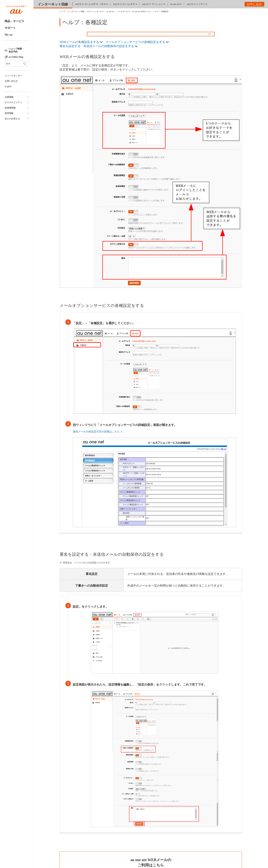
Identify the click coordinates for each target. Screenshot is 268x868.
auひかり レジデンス (197, 4)
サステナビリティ (13, 102)
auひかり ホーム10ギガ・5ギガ (90, 4)
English (8, 86)
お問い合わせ (11, 81)
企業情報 (9, 97)
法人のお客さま (12, 119)
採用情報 (9, 113)
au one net (175, 4)
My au (8, 35)
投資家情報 (10, 108)
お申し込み (254, 4)
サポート (10, 28)
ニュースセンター (13, 76)
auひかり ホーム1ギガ (124, 4)
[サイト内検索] (17, 64)
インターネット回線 (53, 4)
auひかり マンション (153, 4)
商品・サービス (14, 21)
